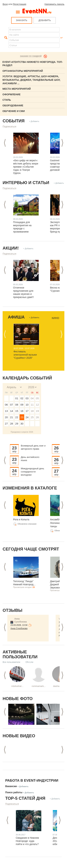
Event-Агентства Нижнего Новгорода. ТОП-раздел (33, 64)
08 (17, 405)
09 (22, 405)
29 (17, 424)
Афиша (16, 317)
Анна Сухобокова (19, 628)
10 (27, 405)
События (14, 121)
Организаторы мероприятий (23, 71)
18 (32, 411)
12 (37, 405)
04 (32, 398)
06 (6, 405)
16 (22, 411)
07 (12, 405)
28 (12, 424)
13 (6, 411)
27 (6, 424)
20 (6, 417)
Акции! (11, 248)
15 (17, 411)
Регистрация (20, 4)
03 (27, 398)
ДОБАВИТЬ (45, 20)
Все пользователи (11, 662)
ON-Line (29, 662)
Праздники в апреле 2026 (22, 432)
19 (37, 411)
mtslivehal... (17, 686)
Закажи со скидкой (31, 56)
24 (27, 417)
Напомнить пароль (54, 4)
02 (22, 398)
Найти (5, 38)
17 (27, 411)
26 (37, 417)
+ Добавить (34, 121)
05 (37, 398)
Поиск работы (14, 792)
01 (17, 398)
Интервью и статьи (26, 183)
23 (22, 417)
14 (12, 411)
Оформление (11, 94)
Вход (5, 4)
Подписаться (9, 126)
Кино (55, 318)
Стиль (7, 100)
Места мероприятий (17, 89)
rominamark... (39, 686)
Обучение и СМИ (14, 111)
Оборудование (13, 105)
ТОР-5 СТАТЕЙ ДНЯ (25, 798)
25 (32, 417)
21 (12, 417)
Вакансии (11, 786)
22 (17, 417)
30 (22, 424)
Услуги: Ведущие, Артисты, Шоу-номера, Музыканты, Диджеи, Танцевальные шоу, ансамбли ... (31, 80)
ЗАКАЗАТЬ (22, 20)
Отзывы (13, 610)
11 (32, 405)
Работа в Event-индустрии (32, 780)
